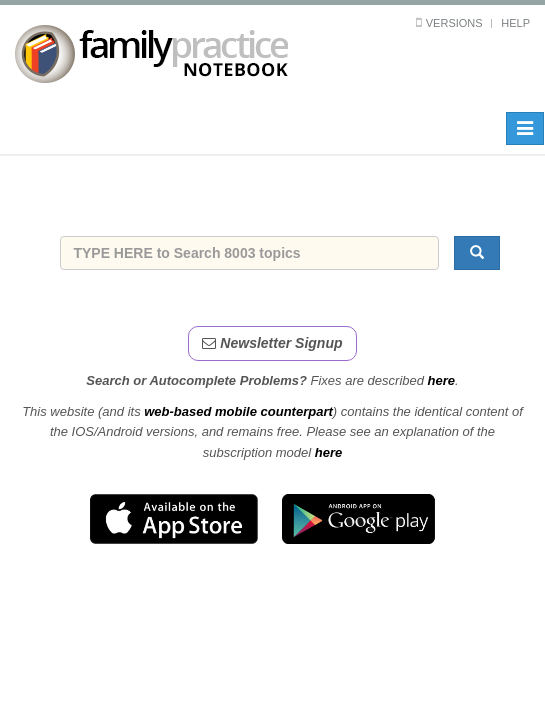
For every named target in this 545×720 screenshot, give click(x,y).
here (441, 380)
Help (515, 23)
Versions (454, 23)
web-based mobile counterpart (238, 411)
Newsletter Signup (272, 343)
